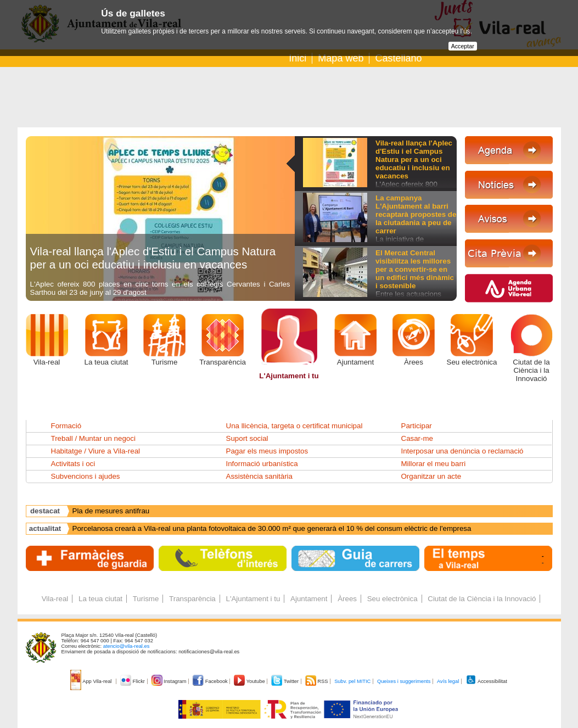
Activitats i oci (73, 464)
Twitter (286, 681)
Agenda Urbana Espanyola (116, 511)
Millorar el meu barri (434, 464)
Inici (298, 58)
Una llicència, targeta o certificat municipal (294, 426)
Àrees (414, 362)
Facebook (211, 681)
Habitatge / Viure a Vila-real (96, 451)
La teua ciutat (106, 362)
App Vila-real (92, 681)
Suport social (247, 438)
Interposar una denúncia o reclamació (462, 451)
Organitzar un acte (431, 476)
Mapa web (341, 58)
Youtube (250, 681)
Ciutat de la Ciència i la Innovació (531, 370)
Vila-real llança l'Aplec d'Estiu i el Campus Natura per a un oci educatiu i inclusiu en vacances (153, 258)
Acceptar (463, 46)
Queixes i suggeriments (404, 681)
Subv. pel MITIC (352, 681)
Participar (417, 426)
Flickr (133, 681)
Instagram (170, 681)
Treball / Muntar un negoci (93, 438)
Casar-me (417, 438)
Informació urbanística (262, 464)
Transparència (223, 362)
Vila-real (47, 362)
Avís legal (448, 681)
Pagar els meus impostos (267, 451)
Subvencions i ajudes (86, 476)
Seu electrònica (472, 362)
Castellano (398, 58)
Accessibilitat (486, 681)
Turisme (165, 362)
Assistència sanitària (260, 476)
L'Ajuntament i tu (289, 376)
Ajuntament (355, 362)
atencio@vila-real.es (127, 646)
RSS (317, 681)
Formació (66, 426)
